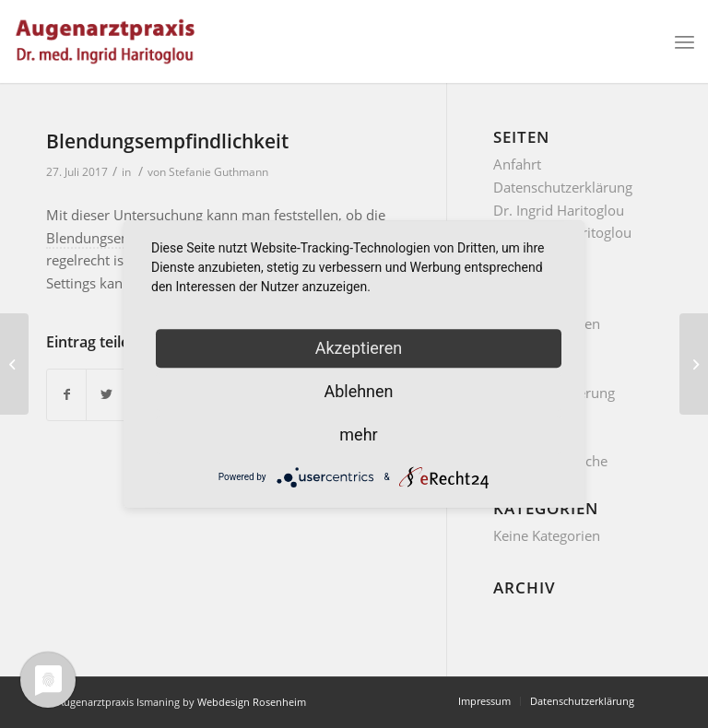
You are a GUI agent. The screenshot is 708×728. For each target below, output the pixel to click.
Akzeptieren (359, 348)
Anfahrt (517, 164)
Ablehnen (358, 391)
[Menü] (684, 41)
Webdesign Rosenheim (252, 702)
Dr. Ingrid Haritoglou (559, 210)
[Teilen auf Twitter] (106, 395)
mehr (358, 434)
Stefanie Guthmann (218, 172)
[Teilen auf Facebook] (66, 395)
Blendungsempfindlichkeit (167, 141)
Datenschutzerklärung (563, 187)
